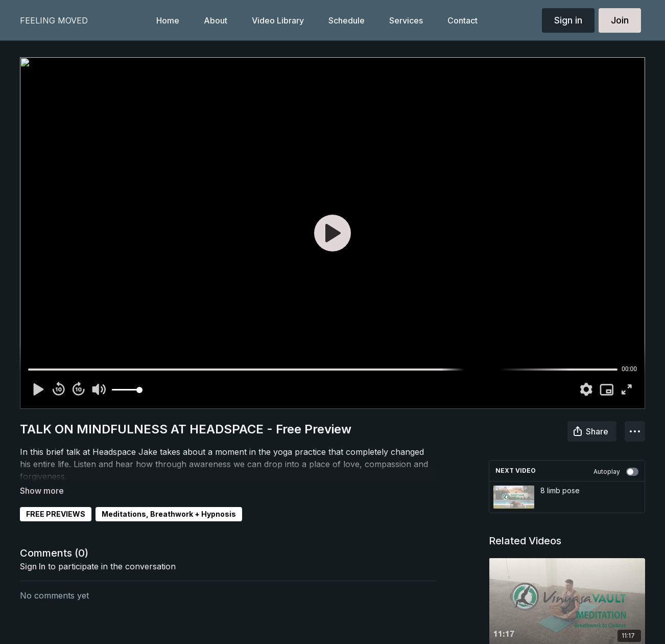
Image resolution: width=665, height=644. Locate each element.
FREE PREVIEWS (56, 500)
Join (620, 20)
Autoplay (616, 472)
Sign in (568, 20)
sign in (33, 552)
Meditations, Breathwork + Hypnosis (169, 500)
